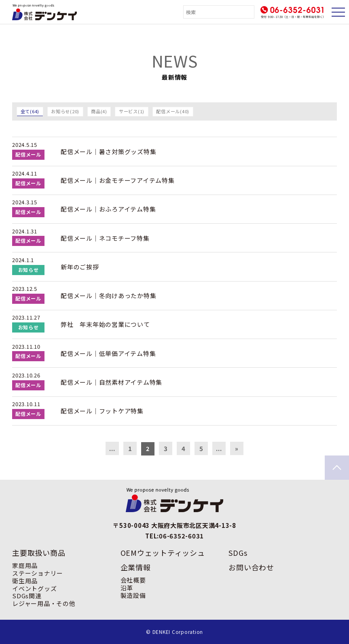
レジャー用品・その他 (44, 603)
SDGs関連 (27, 596)
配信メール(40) (173, 111)
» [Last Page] (237, 448)
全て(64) (30, 111)
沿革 (127, 588)
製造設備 (133, 595)
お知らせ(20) (65, 111)
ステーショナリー (38, 573)
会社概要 (133, 580)
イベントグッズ (34, 588)
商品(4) (99, 111)
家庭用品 (25, 565)
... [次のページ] (219, 448)
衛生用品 (25, 581)
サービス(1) (132, 111)
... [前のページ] (112, 448)
